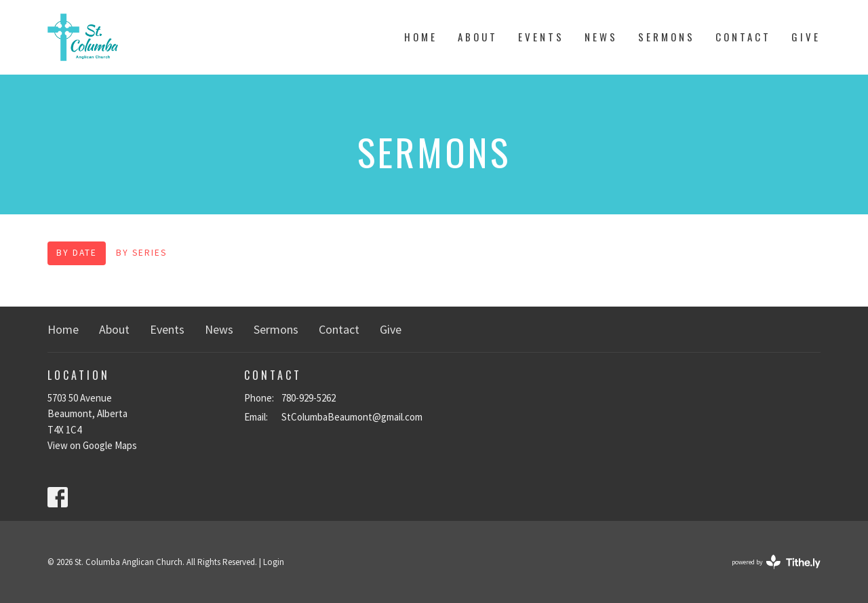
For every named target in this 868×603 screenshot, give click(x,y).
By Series (141, 253)
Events (541, 37)
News (601, 37)
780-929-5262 (309, 398)
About (478, 37)
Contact (743, 37)
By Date (77, 253)
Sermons (667, 37)
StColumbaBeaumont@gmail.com (352, 417)
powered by (776, 562)
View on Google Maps (92, 445)
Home (421, 37)
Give (806, 37)
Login (274, 562)
